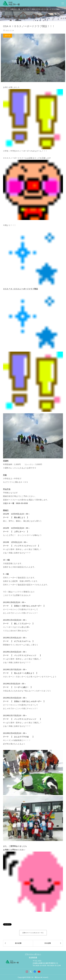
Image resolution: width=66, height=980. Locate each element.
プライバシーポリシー (33, 954)
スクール (8, 36)
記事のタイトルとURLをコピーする (33, 933)
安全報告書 (33, 957)
